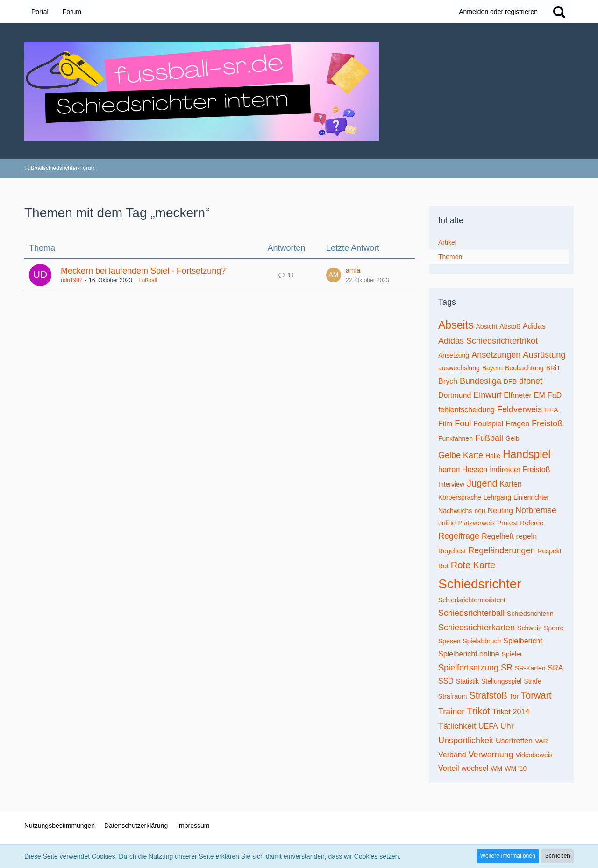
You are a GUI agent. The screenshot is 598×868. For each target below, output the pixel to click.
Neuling (500, 511)
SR (507, 668)
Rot (443, 566)
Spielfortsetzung (468, 668)
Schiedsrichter (480, 584)
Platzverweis (476, 523)
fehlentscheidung (466, 410)
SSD (446, 681)
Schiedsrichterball (471, 613)
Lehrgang (497, 497)
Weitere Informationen (508, 856)
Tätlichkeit (457, 726)
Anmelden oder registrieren (498, 12)
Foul (463, 423)
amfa (353, 270)
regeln (527, 536)
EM (540, 395)
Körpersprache (460, 497)
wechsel (475, 768)
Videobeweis (534, 755)
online (447, 523)
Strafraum (452, 696)
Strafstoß (488, 695)
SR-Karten (530, 668)
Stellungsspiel (501, 681)
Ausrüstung (544, 355)
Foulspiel (488, 424)
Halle (493, 456)
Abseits (456, 325)
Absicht (486, 326)
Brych (448, 381)
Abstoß (510, 326)
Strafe (532, 681)
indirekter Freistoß (520, 469)
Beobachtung (524, 368)
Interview (451, 484)
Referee (532, 523)
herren (449, 469)
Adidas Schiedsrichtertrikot (488, 341)
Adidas (534, 326)
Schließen (558, 856)
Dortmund (455, 395)
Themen (450, 257)
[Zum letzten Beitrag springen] (334, 275)
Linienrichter (531, 497)
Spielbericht (523, 641)
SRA (555, 668)
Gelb (513, 438)
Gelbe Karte (461, 455)
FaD (555, 395)
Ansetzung (454, 355)
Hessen (475, 469)
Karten (511, 484)
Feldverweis (520, 409)
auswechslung (459, 368)
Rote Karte (473, 565)
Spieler (512, 654)
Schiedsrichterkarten (477, 628)
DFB (510, 381)
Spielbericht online (469, 654)
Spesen (449, 641)
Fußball (148, 280)
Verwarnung (491, 755)
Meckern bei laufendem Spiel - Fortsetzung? (143, 271)
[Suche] (559, 12)
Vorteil (448, 768)
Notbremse (536, 510)
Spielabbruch (482, 641)
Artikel (447, 242)
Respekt (549, 551)
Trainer (451, 712)
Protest (507, 523)
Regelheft (498, 536)
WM (496, 769)
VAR (541, 741)
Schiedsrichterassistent (472, 600)
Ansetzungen (496, 355)
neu (480, 511)
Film (445, 424)
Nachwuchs (455, 511)
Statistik (467, 681)
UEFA (488, 726)
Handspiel (527, 454)
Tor (514, 696)
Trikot (478, 711)
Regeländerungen (502, 550)
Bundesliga (481, 381)
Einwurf (487, 395)
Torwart (536, 695)
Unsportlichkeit (466, 741)
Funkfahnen (456, 438)
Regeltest (452, 551)
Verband (452, 755)
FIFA (551, 410)
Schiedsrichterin (530, 614)
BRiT (553, 368)
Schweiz (529, 628)
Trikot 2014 (511, 712)
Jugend (482, 483)
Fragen (517, 424)
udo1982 (72, 280)
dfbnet (531, 381)
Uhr (507, 726)
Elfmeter (518, 395)
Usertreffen (514, 741)
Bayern (492, 368)
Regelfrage (459, 536)
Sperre (554, 628)
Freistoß (547, 423)
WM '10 (516, 769)
